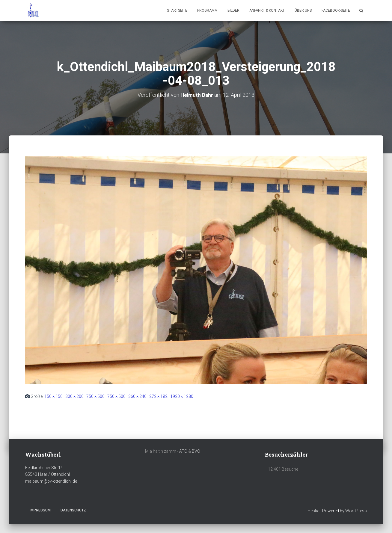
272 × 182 (158, 396)
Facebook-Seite (336, 10)
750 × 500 (95, 396)
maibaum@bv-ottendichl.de (51, 481)
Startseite (177, 10)
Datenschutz (73, 510)
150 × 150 (53, 396)
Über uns (303, 10)
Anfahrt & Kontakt (267, 10)
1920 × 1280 (182, 396)
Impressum (40, 510)
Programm (207, 10)
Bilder (233, 10)
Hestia (313, 511)
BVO (196, 451)
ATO (183, 451)
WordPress (356, 511)
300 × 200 (74, 396)
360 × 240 (137, 396)
